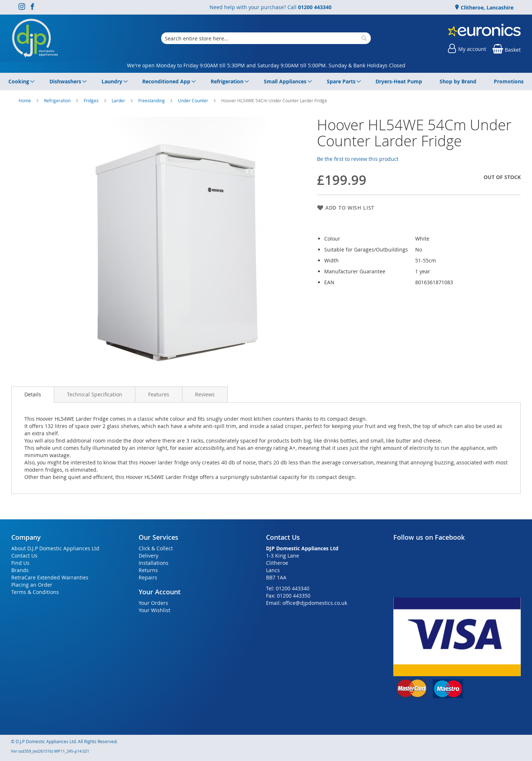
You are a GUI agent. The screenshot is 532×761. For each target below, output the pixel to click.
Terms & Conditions (35, 592)
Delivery (148, 556)
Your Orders (153, 603)
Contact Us (24, 556)
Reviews (205, 394)
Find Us (20, 563)
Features (159, 394)
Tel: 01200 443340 (288, 588)
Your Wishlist (154, 610)
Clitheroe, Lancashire (486, 7)
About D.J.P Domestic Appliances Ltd (55, 548)
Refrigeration (58, 100)
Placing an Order (32, 585)
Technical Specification (95, 394)
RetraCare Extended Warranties (50, 577)
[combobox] (266, 38)
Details (33, 394)
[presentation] (33, 395)
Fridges (92, 100)
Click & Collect (156, 548)
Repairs (148, 577)
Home (25, 100)
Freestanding (152, 100)
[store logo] (35, 38)
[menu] (266, 82)
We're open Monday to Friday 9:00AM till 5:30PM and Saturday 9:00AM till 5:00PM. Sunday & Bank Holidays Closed (266, 65)
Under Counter (194, 100)
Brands (20, 570)
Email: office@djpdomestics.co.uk (307, 603)
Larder (119, 100)
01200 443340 (315, 7)
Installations (154, 563)
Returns (148, 570)
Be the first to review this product (358, 159)
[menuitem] (20, 82)
